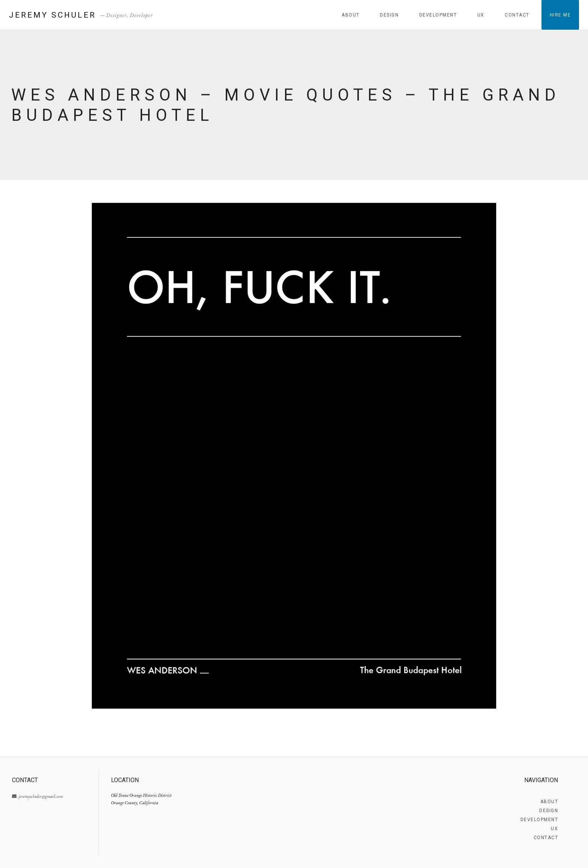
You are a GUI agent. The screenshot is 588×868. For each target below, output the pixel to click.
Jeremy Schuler (52, 15)
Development (438, 15)
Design (389, 15)
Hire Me (560, 15)
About (351, 15)
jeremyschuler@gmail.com (37, 796)
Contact (517, 15)
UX (481, 15)
